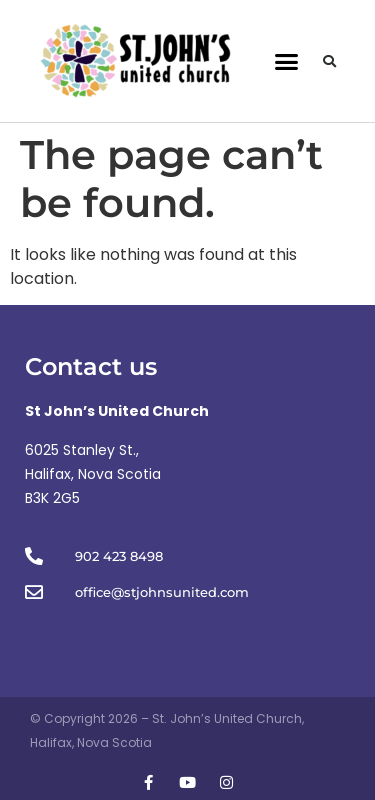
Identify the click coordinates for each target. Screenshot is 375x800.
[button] (286, 61)
